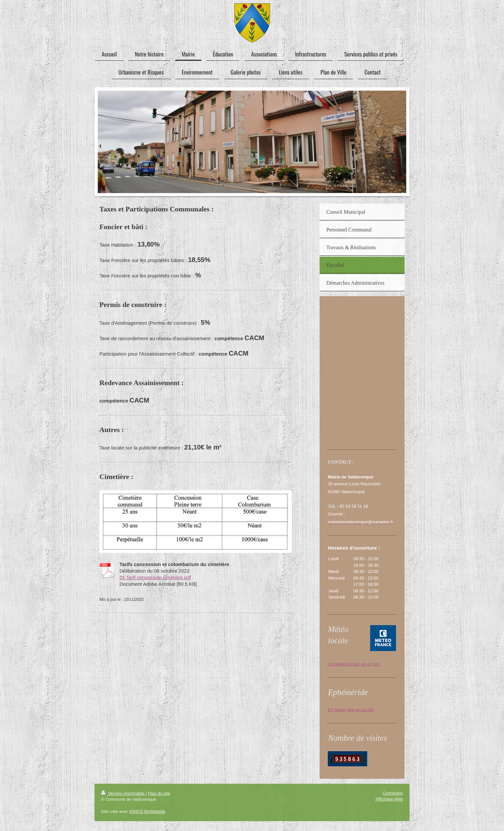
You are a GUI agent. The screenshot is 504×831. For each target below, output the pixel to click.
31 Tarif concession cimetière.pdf (155, 577)
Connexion (393, 793)
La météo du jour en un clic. (354, 664)
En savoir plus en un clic (351, 710)
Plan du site (159, 793)
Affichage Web (389, 799)
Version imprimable (123, 793)
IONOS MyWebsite (147, 811)
